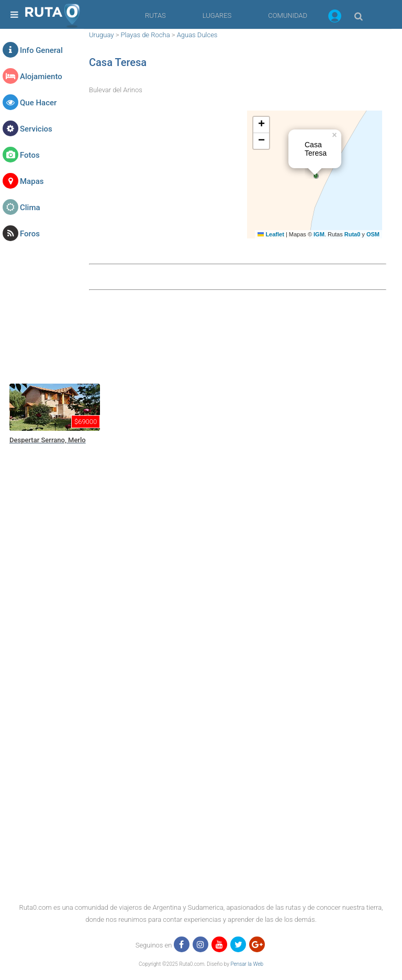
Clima (30, 208)
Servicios (36, 129)
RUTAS (155, 15)
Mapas (32, 181)
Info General (41, 50)
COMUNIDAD (288, 15)
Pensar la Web (247, 964)
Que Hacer (38, 103)
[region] (204, 335)
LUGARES (217, 15)
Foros (30, 234)
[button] (335, 18)
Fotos (30, 155)
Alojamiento (41, 77)
